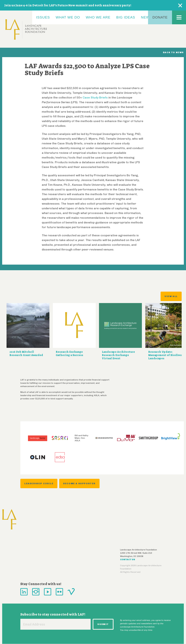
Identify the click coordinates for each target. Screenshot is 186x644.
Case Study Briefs (96, 97)
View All (171, 296)
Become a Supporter (79, 483)
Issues (43, 17)
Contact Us (128, 559)
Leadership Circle (39, 483)
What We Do (68, 17)
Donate (160, 17)
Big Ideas (126, 17)
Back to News (173, 52)
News (146, 17)
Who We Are (98, 17)
